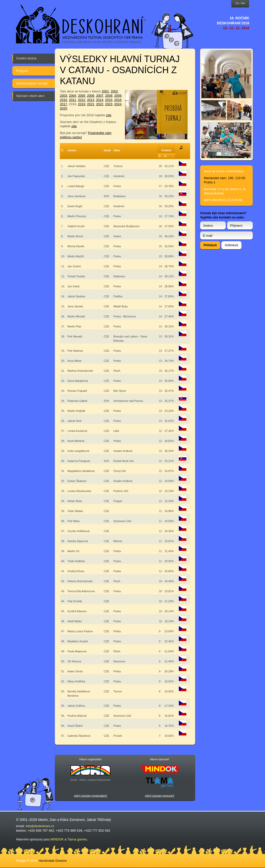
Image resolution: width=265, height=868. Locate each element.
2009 (118, 96)
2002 (114, 91)
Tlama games (77, 839)
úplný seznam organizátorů (90, 796)
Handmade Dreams (53, 861)
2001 (105, 91)
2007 (100, 96)
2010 (63, 100)
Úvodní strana (26, 58)
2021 (91, 104)
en (243, 3)
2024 (118, 104)
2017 (63, 104)
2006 (91, 96)
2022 (100, 104)
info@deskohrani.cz (40, 826)
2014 (100, 100)
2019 (82, 104)
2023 (109, 104)
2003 (63, 96)
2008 (109, 96)
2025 (63, 108)
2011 (73, 100)
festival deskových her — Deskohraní (81, 24)
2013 (91, 100)
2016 (118, 100)
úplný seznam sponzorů (160, 796)
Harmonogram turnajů (32, 83)
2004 (73, 96)
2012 (82, 100)
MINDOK (57, 839)
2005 (82, 96)
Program (22, 71)
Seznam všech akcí (30, 96)
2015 (109, 100)
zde (109, 115)
